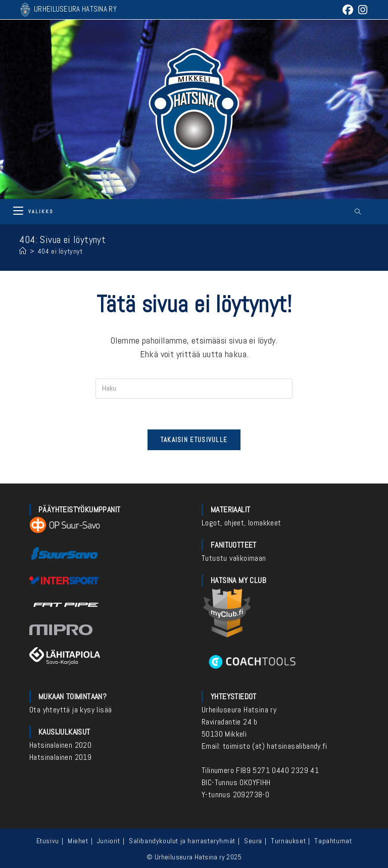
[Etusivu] (23, 251)
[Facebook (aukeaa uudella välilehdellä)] (348, 10)
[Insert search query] (194, 389)
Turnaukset (288, 841)
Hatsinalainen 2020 (60, 745)
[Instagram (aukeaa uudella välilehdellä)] (361, 10)
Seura (253, 841)
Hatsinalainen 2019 (60, 757)
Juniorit (109, 841)
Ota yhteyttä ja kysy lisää (70, 710)
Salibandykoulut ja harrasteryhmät (182, 841)
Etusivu (48, 841)
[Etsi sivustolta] (358, 212)
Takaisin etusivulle (194, 440)
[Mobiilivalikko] (33, 211)
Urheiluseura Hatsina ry (239, 710)
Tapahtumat (333, 841)
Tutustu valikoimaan (234, 558)
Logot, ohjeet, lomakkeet (241, 523)
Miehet (78, 841)
